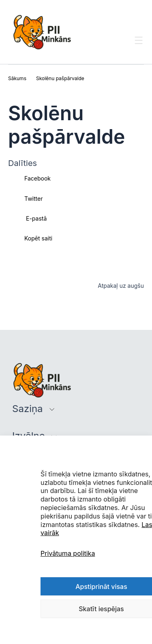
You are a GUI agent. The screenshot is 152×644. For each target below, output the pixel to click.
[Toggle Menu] (139, 48)
